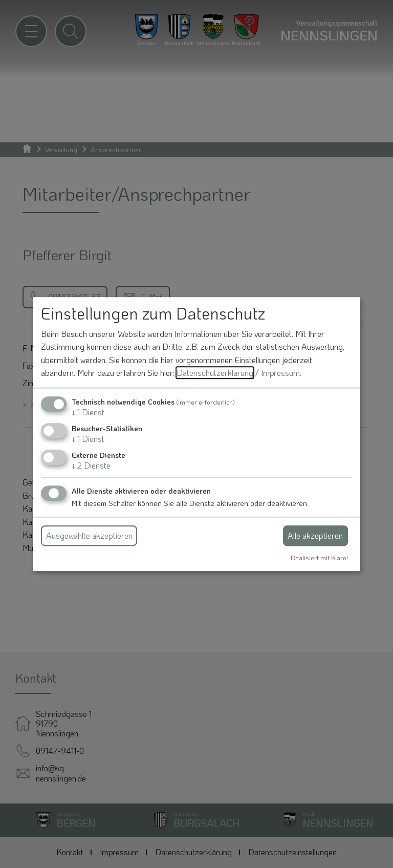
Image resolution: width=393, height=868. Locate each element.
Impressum (280, 373)
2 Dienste (91, 466)
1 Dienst (88, 412)
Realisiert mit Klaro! (319, 558)
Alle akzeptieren (315, 535)
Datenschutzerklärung (215, 373)
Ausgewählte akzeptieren (89, 535)
